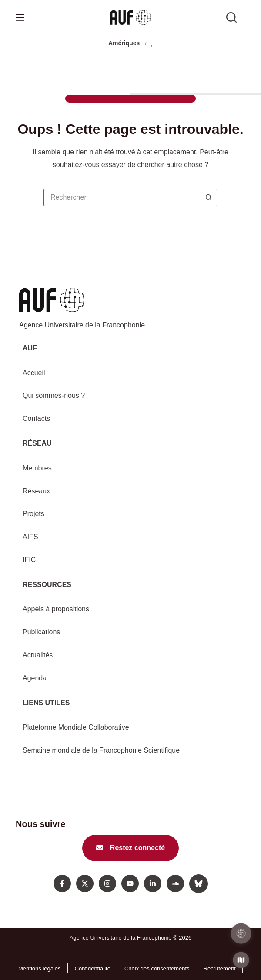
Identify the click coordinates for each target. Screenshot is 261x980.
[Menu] (20, 17)
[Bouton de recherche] (209, 197)
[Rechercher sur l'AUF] (231, 17)
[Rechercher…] (122, 197)
